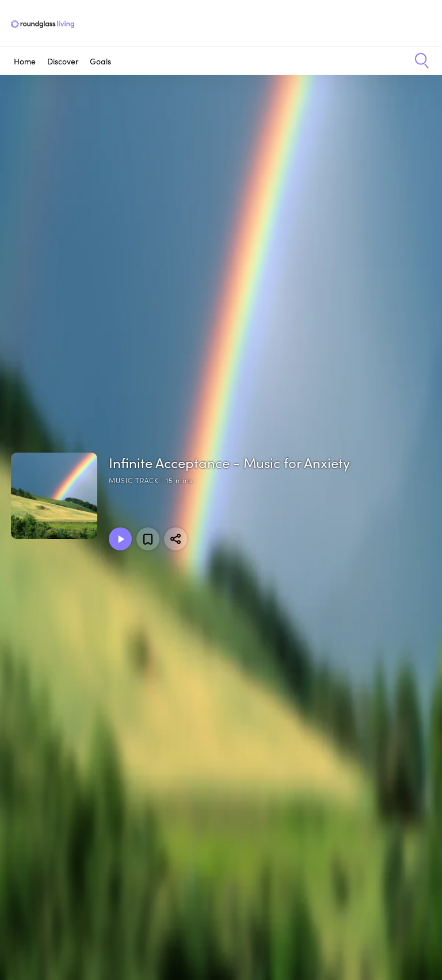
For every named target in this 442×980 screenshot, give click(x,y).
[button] (418, 61)
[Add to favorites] (148, 539)
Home (25, 61)
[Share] (176, 539)
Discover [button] (63, 61)
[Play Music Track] (120, 539)
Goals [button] (100, 61)
